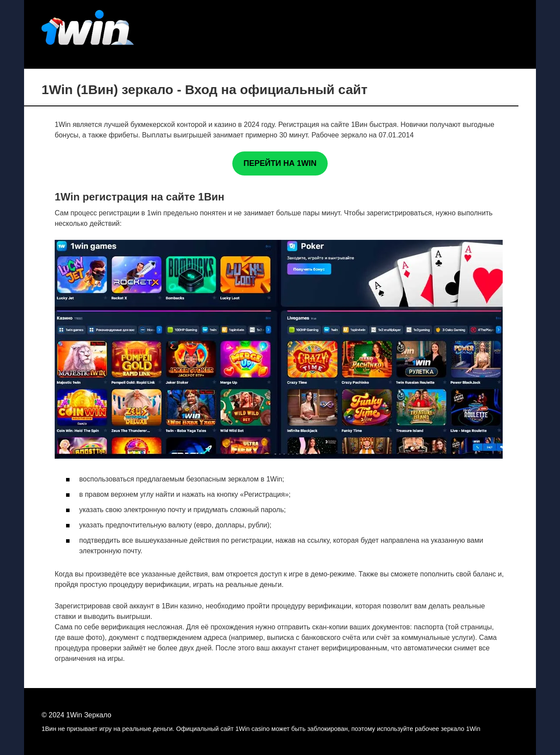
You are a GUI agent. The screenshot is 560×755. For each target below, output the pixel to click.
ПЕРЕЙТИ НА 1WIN (280, 163)
